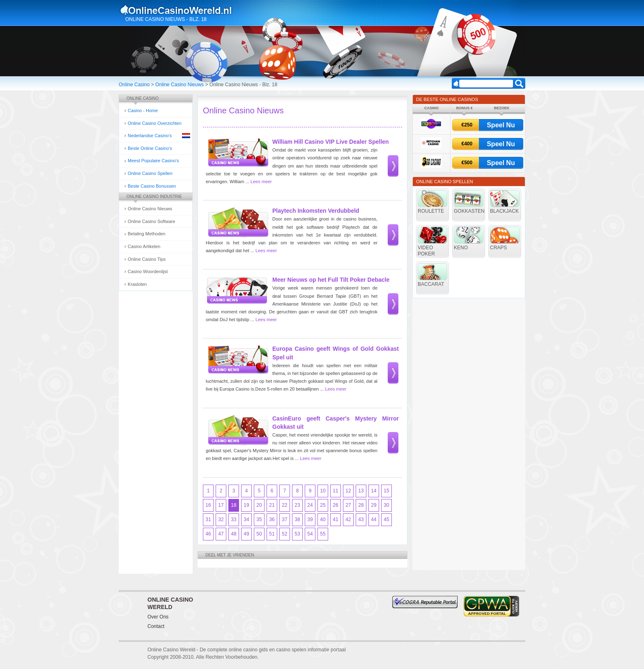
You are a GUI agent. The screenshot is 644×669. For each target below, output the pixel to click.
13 (361, 491)
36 (272, 520)
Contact (156, 626)
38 (297, 520)
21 (272, 505)
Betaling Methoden (147, 234)
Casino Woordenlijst (148, 271)
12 (348, 491)
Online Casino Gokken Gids (180, 10)
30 (386, 505)
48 (233, 534)
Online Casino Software (152, 221)
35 (259, 520)
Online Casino (134, 85)
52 (284, 534)
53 (297, 534)
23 (297, 505)
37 (284, 520)
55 (323, 534)
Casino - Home (143, 110)
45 (386, 520)
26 (335, 505)
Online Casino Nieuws (179, 85)
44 (374, 520)
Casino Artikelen (144, 246)
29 (374, 505)
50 (259, 534)
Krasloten (137, 284)
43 (361, 520)
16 (208, 505)
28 (361, 505)
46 (208, 534)
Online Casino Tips (147, 259)
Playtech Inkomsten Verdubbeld (316, 211)
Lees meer (261, 182)
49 (246, 534)
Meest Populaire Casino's (153, 161)
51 (272, 534)
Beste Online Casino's (150, 148)
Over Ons (158, 617)
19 (246, 505)
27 (348, 505)
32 (221, 520)
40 (323, 520)
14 (374, 491)
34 (246, 520)
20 (259, 505)
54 (310, 534)
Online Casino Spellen (150, 173)
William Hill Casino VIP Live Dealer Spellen (331, 142)
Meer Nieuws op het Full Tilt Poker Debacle (331, 280)
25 (323, 505)
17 (221, 505)
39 (310, 520)
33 (233, 520)
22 (284, 505)
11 (335, 491)
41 (335, 520)
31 (208, 520)
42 (348, 520)
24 (310, 505)
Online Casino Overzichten (155, 123)
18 (233, 505)
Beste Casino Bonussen (152, 186)
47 (221, 534)
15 (386, 491)
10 (323, 491)
